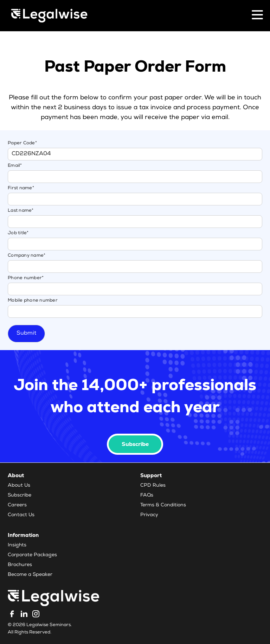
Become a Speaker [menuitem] (30, 575)
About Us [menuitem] (19, 486)
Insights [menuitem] (17, 545)
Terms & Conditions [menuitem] (163, 505)
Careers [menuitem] (17, 505)
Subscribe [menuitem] (20, 495)
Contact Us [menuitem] (21, 515)
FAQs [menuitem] (147, 495)
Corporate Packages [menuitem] (32, 555)
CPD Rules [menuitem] (153, 486)
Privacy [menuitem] (149, 515)
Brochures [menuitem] (20, 565)
